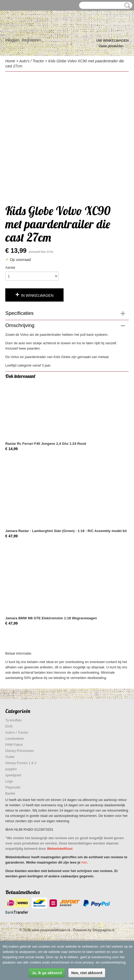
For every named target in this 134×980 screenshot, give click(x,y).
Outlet (10, 757)
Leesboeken (15, 739)
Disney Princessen (20, 751)
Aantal (10, 267)
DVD (9, 726)
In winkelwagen (37, 295)
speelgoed (13, 775)
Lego (9, 781)
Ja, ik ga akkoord (47, 973)
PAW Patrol (14, 745)
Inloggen (12, 40)
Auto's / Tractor (32, 61)
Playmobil (13, 787)
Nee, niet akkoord (87, 973)
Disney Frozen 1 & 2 (21, 763)
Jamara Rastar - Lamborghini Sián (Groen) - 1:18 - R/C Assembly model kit (66, 531)
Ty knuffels (14, 720)
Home (10, 61)
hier (84, 862)
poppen (11, 769)
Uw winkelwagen (112, 40)
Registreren (31, 40)
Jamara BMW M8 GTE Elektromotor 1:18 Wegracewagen (51, 618)
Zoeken (126, 6)
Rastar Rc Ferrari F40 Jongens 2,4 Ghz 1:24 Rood (46, 444)
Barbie (10, 793)
